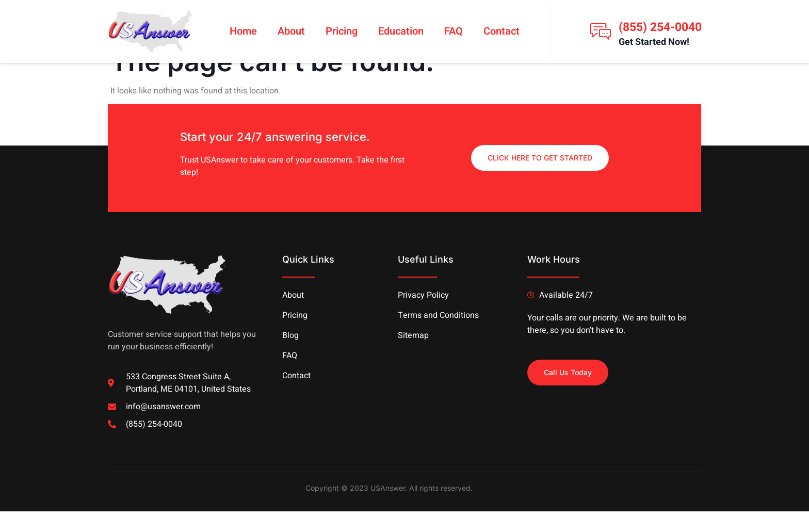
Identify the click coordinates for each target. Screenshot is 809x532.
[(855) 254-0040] (601, 31)
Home (243, 31)
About (291, 31)
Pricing (342, 31)
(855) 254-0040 (660, 27)
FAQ (454, 31)
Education (401, 31)
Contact (501, 31)
